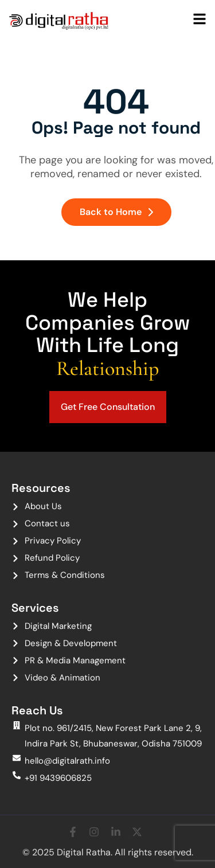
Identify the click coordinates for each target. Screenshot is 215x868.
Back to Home (116, 212)
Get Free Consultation (108, 407)
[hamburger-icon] (200, 20)
